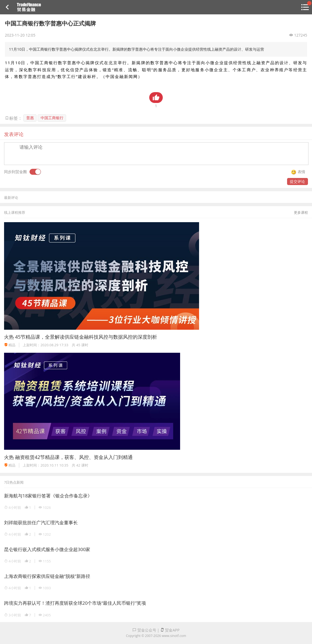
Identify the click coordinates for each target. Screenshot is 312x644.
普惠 (30, 118)
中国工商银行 (52, 118)
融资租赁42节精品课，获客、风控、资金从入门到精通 (74, 457)
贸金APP (170, 630)
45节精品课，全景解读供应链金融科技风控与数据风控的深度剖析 (86, 337)
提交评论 (297, 181)
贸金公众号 (144, 630)
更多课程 (301, 212)
